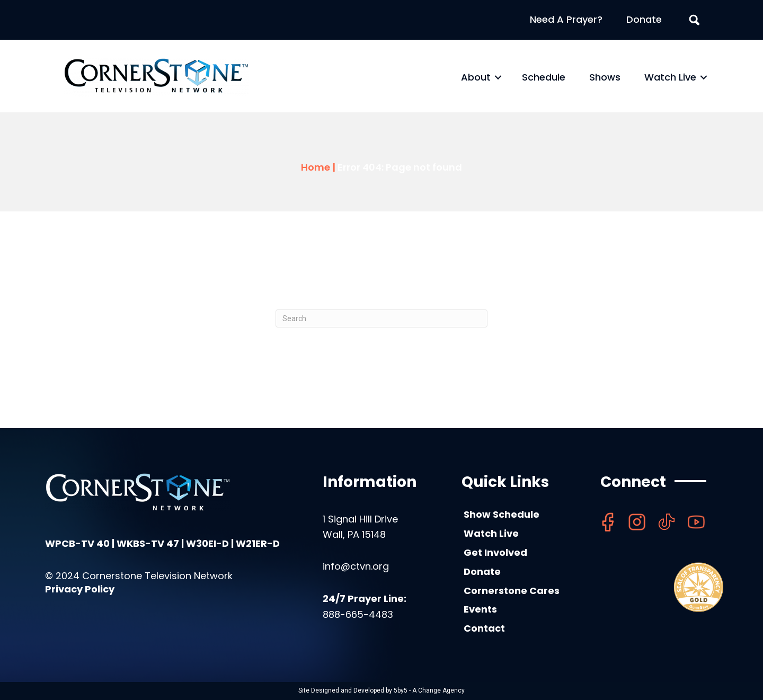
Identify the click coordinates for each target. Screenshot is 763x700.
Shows (605, 77)
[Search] (381, 318)
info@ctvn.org (356, 566)
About (476, 77)
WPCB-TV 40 (77, 543)
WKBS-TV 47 (148, 543)
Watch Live (670, 77)
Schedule (544, 77)
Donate (644, 19)
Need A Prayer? (566, 19)
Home (316, 167)
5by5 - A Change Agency (429, 690)
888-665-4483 (358, 614)
